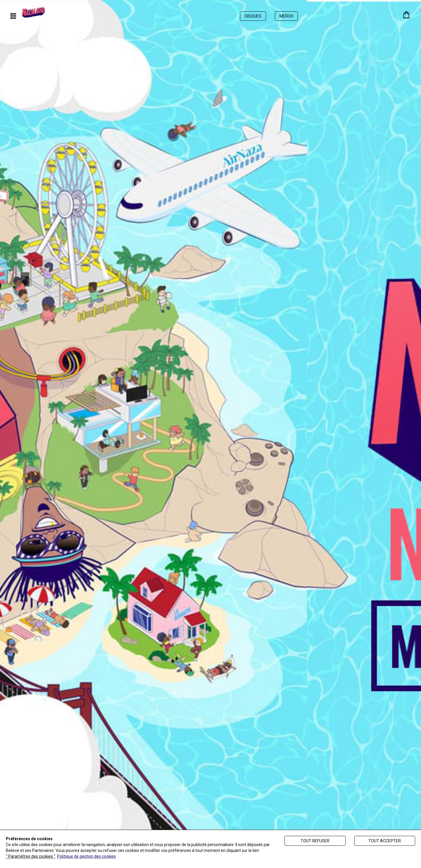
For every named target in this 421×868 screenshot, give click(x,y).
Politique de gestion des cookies (86, 856)
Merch (286, 16)
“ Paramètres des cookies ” (31, 856)
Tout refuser (315, 841)
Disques (253, 16)
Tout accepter (385, 841)
